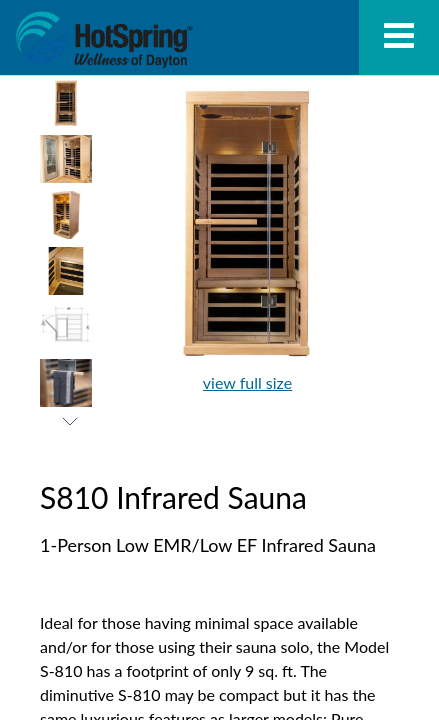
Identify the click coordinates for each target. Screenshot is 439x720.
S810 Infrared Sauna (104, 40)
